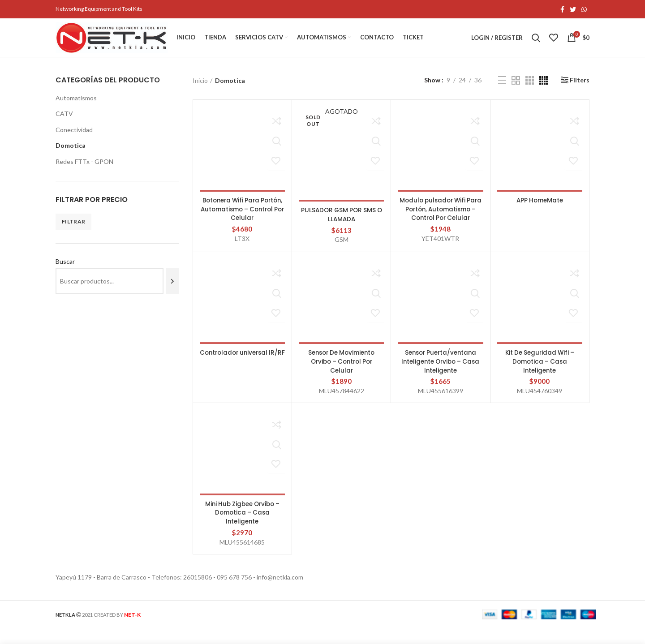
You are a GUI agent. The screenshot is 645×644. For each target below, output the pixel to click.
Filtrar (73, 230)
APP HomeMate (540, 209)
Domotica (71, 154)
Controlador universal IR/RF (242, 373)
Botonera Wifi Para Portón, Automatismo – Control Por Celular (242, 217)
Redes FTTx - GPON (84, 170)
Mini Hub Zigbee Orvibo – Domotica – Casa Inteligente (242, 528)
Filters (580, 89)
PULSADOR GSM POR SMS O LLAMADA (341, 223)
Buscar (65, 270)
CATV (64, 122)
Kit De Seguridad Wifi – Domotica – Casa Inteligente (540, 377)
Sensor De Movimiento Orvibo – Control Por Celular (342, 377)
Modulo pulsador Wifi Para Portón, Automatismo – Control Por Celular (441, 222)
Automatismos (76, 106)
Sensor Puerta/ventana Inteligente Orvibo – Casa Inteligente (441, 377)
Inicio (200, 88)
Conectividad (74, 138)
